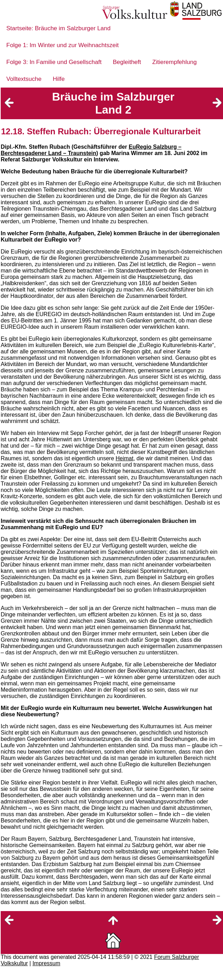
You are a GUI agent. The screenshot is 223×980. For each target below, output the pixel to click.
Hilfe (59, 79)
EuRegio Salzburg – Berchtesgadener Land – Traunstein (91, 150)
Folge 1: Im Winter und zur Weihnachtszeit (63, 45)
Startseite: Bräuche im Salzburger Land (58, 28)
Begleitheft (127, 62)
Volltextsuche (24, 79)
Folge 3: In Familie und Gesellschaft (54, 62)
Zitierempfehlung (175, 62)
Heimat (124, 458)
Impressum (46, 963)
